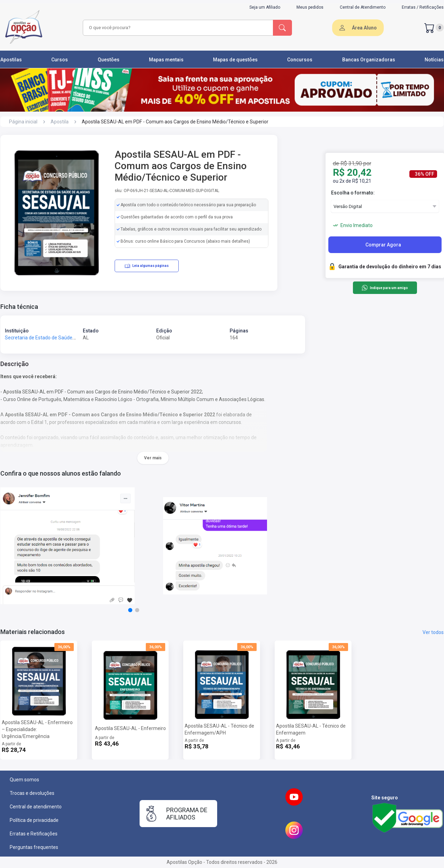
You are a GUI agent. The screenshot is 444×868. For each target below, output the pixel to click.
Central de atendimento (36, 807)
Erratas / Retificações (423, 7)
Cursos (60, 60)
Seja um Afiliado (265, 7)
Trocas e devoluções (32, 793)
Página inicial (23, 122)
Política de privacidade (34, 820)
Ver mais (153, 458)
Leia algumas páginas (147, 266)
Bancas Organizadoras (369, 60)
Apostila (60, 122)
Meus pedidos (310, 7)
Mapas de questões (235, 60)
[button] (130, 610)
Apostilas (11, 60)
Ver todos (433, 632)
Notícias (434, 60)
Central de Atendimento (363, 7)
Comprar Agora (383, 245)
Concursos (300, 60)
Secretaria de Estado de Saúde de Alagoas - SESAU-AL (65, 338)
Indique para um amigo (385, 288)
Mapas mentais (166, 60)
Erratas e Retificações (34, 834)
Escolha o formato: (353, 193)
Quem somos (24, 780)
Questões (109, 60)
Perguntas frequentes (34, 847)
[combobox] (177, 28)
